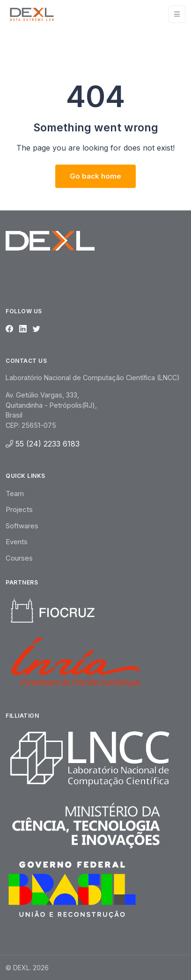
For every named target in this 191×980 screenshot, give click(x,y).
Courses (19, 558)
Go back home (95, 176)
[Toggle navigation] (177, 14)
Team (15, 494)
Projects (19, 509)
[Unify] (32, 14)
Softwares (22, 526)
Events (17, 542)
